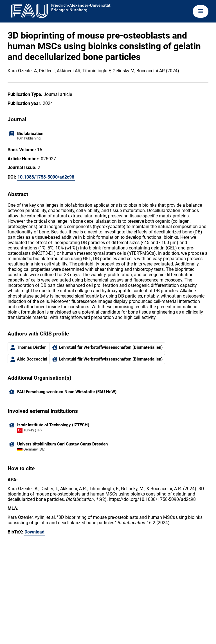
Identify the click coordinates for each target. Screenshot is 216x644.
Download (34, 532)
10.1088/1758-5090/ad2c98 (46, 177)
